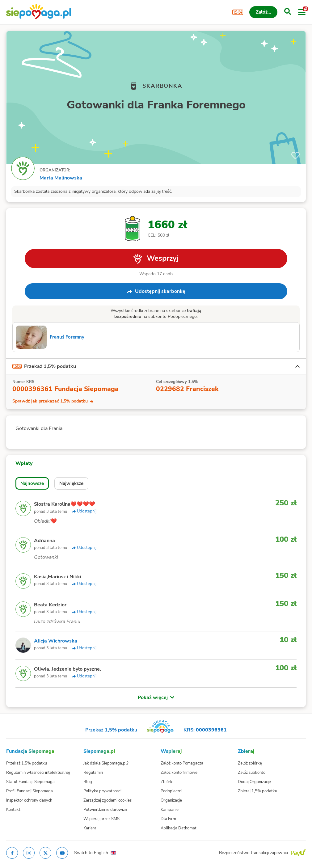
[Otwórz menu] (302, 12)
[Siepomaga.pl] (39, 12)
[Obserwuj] (295, 156)
